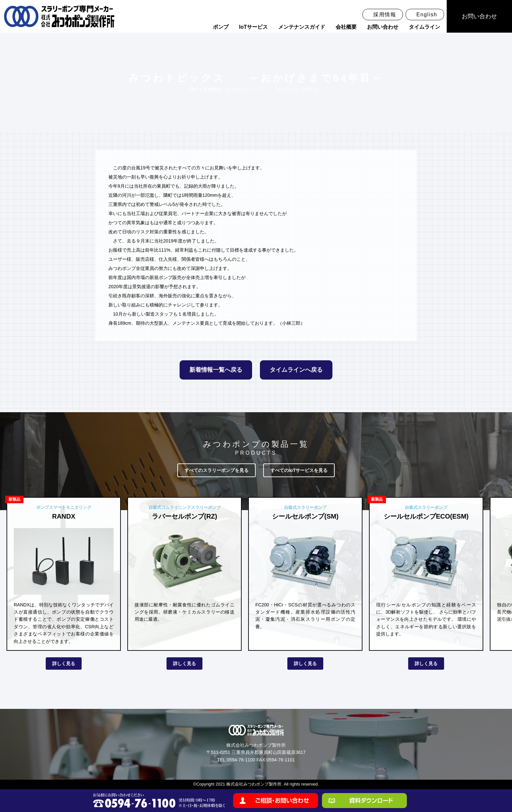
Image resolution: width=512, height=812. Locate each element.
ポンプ (221, 27)
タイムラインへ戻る (296, 370)
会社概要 (346, 27)
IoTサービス (253, 27)
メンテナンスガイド (302, 27)
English (427, 15)
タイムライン (424, 27)
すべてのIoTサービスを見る (299, 470)
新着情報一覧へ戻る (216, 370)
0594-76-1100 (241, 760)
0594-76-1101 (281, 760)
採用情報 (385, 15)
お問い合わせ (383, 27)
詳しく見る (64, 664)
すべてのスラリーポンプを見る (216, 470)
